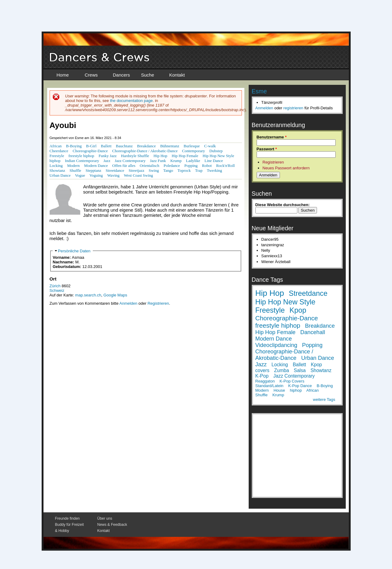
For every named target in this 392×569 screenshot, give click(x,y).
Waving (113, 175)
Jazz (107, 161)
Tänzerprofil (272, 102)
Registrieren (158, 303)
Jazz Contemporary (130, 161)
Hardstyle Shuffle (135, 156)
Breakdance (146, 146)
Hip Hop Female (185, 156)
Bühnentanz (170, 146)
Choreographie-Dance (90, 151)
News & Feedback (112, 525)
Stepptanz (93, 170)
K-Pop (262, 376)
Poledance (172, 166)
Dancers (122, 75)
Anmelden (128, 303)
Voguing (96, 175)
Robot (207, 166)
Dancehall (313, 332)
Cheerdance (59, 151)
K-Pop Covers (292, 381)
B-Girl (91, 146)
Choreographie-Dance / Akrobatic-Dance (145, 151)
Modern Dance (96, 166)
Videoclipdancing (276, 345)
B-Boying (74, 146)
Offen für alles (124, 166)
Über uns (105, 518)
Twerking (214, 170)
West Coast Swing (139, 175)
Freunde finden (68, 518)
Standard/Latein (269, 386)
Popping (191, 166)
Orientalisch (149, 166)
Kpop (298, 310)
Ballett (106, 146)
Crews (91, 75)
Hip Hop (160, 156)
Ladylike (193, 161)
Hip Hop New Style (219, 156)
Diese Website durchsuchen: (283, 205)
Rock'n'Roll (226, 166)
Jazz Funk (158, 161)
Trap (199, 170)
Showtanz (57, 170)
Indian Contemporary (82, 161)
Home (63, 75)
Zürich (55, 286)
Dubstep (216, 151)
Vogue (80, 175)
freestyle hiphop (81, 156)
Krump (176, 161)
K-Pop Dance (300, 386)
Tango (168, 170)
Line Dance (214, 161)
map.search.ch (88, 295)
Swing (154, 170)
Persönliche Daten (74, 251)
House (279, 390)
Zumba (282, 370)
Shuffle (75, 170)
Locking (56, 166)
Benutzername (272, 137)
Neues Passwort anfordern (286, 168)
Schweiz (57, 290)
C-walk (210, 146)
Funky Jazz (108, 156)
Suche (148, 75)
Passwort (267, 149)
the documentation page (131, 101)
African (56, 146)
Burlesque (192, 146)
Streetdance (115, 170)
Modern (73, 166)
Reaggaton (265, 381)
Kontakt (177, 75)
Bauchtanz (124, 146)
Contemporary (193, 151)
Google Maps (115, 295)
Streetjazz (136, 170)
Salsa (300, 370)
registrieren (293, 108)
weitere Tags (324, 399)
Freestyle (57, 156)
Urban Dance (60, 175)
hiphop (55, 161)
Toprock (184, 170)
